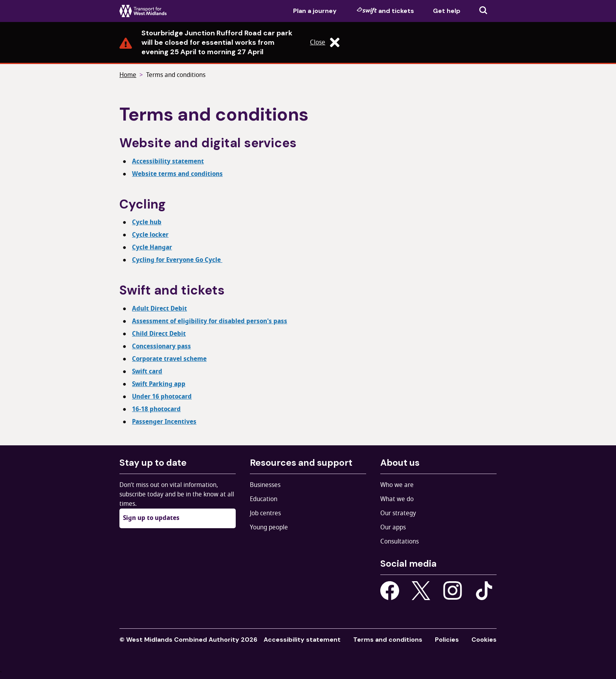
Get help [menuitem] (447, 11)
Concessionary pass (161, 346)
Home (128, 75)
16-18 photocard (156, 409)
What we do (397, 499)
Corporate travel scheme (169, 359)
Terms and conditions (176, 75)
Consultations (400, 542)
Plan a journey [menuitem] (315, 11)
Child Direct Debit (159, 334)
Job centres (265, 513)
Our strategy (398, 513)
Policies (447, 640)
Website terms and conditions (177, 174)
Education (264, 499)
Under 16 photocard (162, 397)
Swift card (147, 372)
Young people (269, 527)
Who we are (397, 485)
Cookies (484, 640)
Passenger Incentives (164, 422)
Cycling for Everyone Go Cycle (177, 260)
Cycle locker (150, 235)
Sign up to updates (151, 518)
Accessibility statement (168, 161)
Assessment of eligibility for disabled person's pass (210, 321)
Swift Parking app (159, 384)
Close (325, 42)
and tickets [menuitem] (385, 11)
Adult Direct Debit (159, 309)
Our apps (393, 527)
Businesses (265, 485)
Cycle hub (147, 222)
